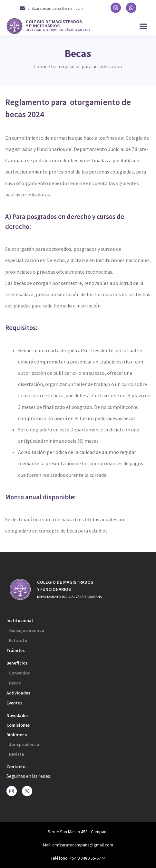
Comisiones (18, 725)
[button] (143, 26)
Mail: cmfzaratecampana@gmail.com (78, 845)
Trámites (16, 650)
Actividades (18, 693)
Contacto (16, 767)
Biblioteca (17, 735)
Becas (15, 683)
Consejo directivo (27, 630)
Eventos (15, 703)
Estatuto (18, 640)
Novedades (18, 715)
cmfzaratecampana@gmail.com (55, 8)
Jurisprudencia (24, 744)
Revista (17, 754)
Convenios (19, 673)
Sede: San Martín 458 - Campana (78, 832)
